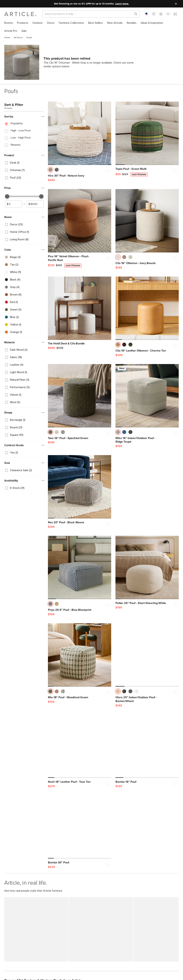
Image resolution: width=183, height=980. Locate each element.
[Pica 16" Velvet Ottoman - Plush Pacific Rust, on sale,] (80, 221)
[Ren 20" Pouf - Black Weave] (80, 487)
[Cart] (175, 14)
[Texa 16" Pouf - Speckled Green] (80, 396)
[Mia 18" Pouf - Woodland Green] (80, 655)
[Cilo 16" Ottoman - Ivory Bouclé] (147, 221)
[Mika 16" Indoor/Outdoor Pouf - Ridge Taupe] (147, 396)
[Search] (88, 14)
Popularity (17, 123)
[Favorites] (168, 14)
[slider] (7, 196)
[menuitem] (9, 23)
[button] (154, 14)
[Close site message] (176, 4)
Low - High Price (21, 138)
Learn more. (122, 4)
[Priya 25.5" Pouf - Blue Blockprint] (80, 567)
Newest (16, 145)
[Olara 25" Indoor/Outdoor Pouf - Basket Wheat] (147, 655)
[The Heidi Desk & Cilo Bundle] (80, 311)
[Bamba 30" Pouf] (80, 827)
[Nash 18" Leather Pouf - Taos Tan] (80, 746)
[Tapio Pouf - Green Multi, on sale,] (147, 133)
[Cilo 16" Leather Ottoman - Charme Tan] (147, 308)
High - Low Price (21, 131)
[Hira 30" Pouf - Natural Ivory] (80, 133)
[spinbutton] (13, 204)
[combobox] (147, 14)
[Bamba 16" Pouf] (147, 746)
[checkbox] (24, 163)
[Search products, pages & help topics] (134, 14)
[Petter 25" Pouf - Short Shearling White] (147, 567)
